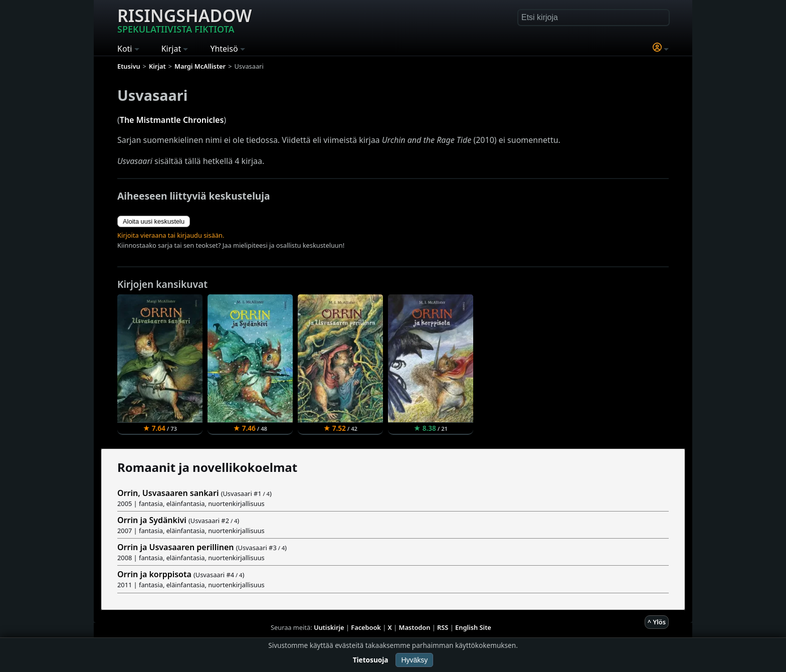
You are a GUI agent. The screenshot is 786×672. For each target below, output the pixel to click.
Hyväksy (414, 660)
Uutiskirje (329, 627)
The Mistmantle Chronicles (172, 120)
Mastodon (415, 627)
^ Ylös (657, 622)
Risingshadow (184, 20)
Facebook (366, 627)
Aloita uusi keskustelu (154, 221)
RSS (443, 627)
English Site (473, 627)
